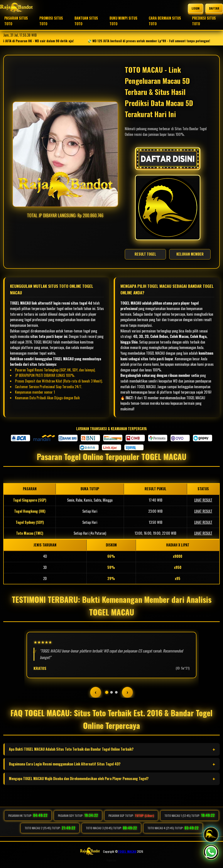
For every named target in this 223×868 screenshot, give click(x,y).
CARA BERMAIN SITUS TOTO (165, 21)
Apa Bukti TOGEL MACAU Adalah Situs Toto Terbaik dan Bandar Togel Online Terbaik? (71, 749)
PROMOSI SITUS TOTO (51, 21)
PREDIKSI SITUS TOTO (204, 21)
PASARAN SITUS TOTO (16, 21)
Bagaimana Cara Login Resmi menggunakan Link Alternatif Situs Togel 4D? (65, 764)
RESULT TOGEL (145, 254)
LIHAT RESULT (203, 500)
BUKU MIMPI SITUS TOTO (123, 21)
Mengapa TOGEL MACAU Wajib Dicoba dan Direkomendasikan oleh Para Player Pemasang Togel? (79, 779)
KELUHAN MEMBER (190, 254)
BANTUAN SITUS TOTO (86, 21)
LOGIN (195, 8)
